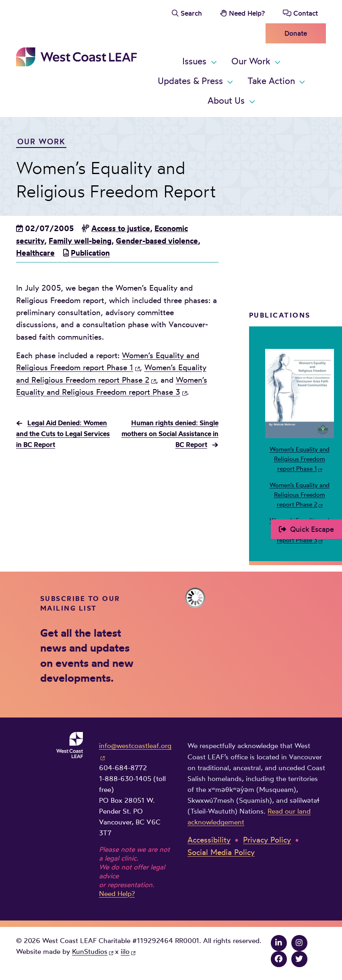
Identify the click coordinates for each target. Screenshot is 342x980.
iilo (125, 951)
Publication (90, 253)
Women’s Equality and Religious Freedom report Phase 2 (300, 495)
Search (191, 13)
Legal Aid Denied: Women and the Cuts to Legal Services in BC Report (63, 434)
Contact (306, 13)
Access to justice (121, 228)
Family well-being (80, 241)
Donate (296, 33)
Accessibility (209, 840)
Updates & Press (190, 81)
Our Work (251, 61)
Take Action (271, 81)
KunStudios (90, 951)
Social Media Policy (221, 852)
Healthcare (35, 253)
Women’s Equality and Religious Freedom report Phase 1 (300, 459)
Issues (194, 61)
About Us (226, 100)
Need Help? (247, 13)
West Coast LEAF (76, 57)
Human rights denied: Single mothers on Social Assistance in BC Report (170, 434)
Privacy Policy (267, 840)
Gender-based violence (157, 241)
